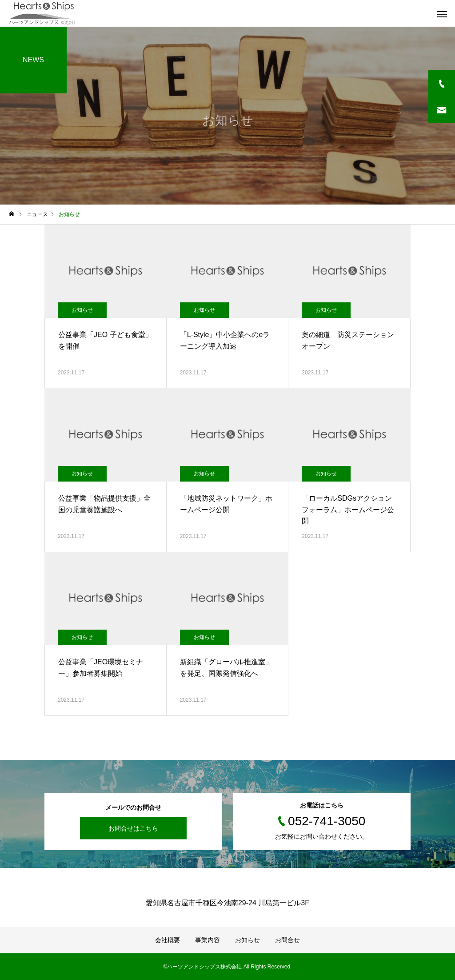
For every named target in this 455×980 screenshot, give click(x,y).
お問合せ (287, 940)
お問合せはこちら (133, 828)
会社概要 (168, 940)
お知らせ (82, 310)
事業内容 (208, 940)
